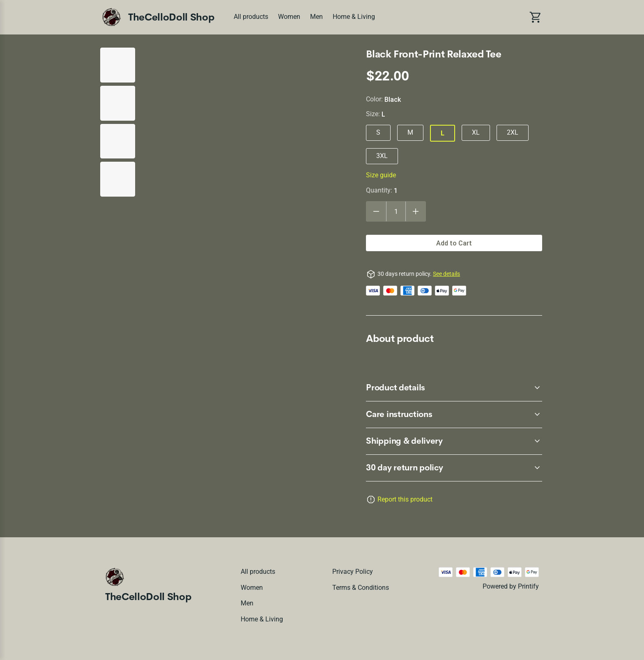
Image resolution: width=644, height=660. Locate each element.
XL (476, 132)
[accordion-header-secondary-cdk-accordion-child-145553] (454, 441)
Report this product (405, 499)
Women (289, 17)
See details (446, 274)
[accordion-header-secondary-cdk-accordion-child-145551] (454, 388)
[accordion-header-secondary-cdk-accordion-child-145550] (454, 468)
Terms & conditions (361, 588)
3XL (382, 156)
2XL (513, 132)
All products (251, 17)
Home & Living (354, 17)
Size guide (381, 175)
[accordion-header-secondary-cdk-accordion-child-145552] (454, 415)
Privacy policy (353, 572)
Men (316, 17)
